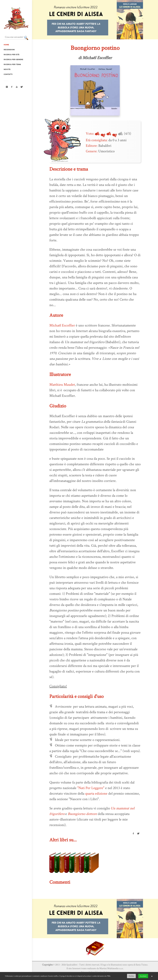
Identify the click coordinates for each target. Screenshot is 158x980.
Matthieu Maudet (62, 384)
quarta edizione (96, 793)
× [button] (152, 976)
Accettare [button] (143, 976)
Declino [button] (131, 976)
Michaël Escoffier (62, 325)
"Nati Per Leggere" (91, 788)
